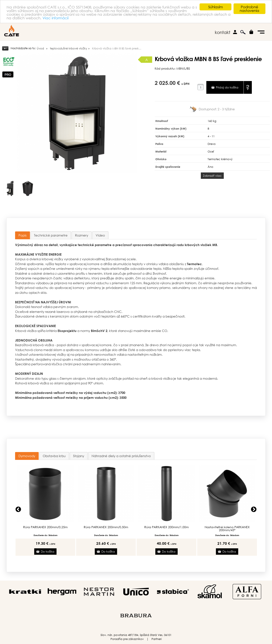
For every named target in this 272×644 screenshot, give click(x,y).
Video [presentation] (100, 235)
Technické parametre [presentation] (51, 235)
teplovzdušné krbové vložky (69, 48)
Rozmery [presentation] (82, 235)
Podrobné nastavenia (249, 9)
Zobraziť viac (212, 176)
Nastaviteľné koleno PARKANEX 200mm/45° (227, 529)
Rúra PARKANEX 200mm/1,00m (166, 527)
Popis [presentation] (23, 235)
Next (254, 510)
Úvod (40, 48)
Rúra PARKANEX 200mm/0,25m (45, 527)
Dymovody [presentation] (27, 456)
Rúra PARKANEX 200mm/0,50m (106, 527)
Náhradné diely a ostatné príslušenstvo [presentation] (121, 456)
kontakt (223, 32)
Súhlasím (216, 7)
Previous (18, 510)
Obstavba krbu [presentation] (54, 456)
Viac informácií (55, 18)
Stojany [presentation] (79, 456)
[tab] (23, 235)
